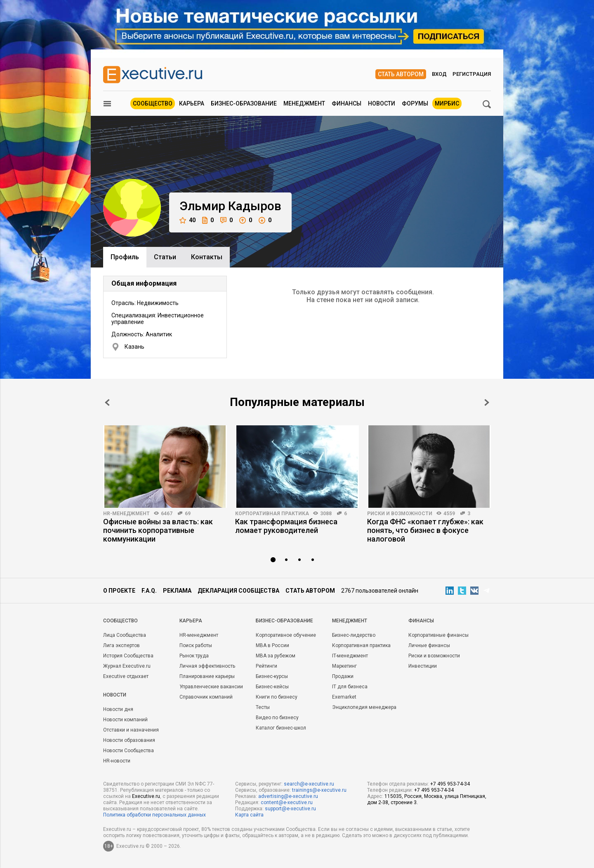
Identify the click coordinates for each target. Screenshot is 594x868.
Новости (382, 103)
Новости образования (129, 740)
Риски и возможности (400, 514)
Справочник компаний (206, 697)
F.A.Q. (149, 591)
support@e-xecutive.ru (290, 809)
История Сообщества (128, 656)
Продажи (343, 676)
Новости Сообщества (128, 751)
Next (487, 402)
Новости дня (118, 709)
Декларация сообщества (238, 591)
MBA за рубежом (276, 656)
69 (188, 514)
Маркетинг (344, 666)
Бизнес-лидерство (354, 635)
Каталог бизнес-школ (281, 728)
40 (187, 220)
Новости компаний (125, 720)
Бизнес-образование (244, 103)
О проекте (119, 591)
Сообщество (153, 103)
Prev (107, 402)
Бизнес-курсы (272, 676)
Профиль (125, 257)
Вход (439, 74)
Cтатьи (165, 257)
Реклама (177, 591)
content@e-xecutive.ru (287, 802)
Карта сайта (249, 815)
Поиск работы (196, 645)
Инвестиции (423, 666)
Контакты (207, 257)
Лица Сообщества (125, 635)
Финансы (346, 103)
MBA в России (272, 645)
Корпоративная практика (272, 514)
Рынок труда (194, 656)
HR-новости (117, 761)
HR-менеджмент (126, 514)
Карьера (192, 103)
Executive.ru (146, 796)
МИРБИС (447, 103)
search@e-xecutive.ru (309, 784)
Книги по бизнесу (277, 697)
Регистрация (472, 74)
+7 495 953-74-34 (450, 784)
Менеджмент (304, 103)
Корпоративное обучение (286, 635)
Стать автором (401, 74)
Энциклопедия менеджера (364, 707)
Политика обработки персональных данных (154, 815)
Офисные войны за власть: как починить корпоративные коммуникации (158, 530)
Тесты (263, 707)
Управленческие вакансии (211, 687)
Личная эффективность (207, 666)
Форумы (415, 103)
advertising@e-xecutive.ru (288, 796)
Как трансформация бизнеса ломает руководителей (286, 526)
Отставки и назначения (131, 730)
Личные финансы (429, 645)
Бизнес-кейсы (272, 687)
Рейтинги (266, 666)
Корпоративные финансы (438, 635)
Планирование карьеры (207, 676)
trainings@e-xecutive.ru (319, 790)
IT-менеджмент (350, 656)
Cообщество (120, 621)
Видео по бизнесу (277, 718)
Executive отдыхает (126, 676)
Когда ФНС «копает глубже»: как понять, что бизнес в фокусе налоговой (425, 530)
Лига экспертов (121, 645)
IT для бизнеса (350, 687)
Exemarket (344, 697)
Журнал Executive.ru (127, 666)
